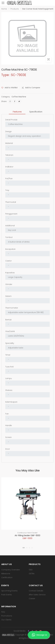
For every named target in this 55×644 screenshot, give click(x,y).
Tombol (9, 237)
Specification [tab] (36, 112)
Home (4, 9)
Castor (8, 261)
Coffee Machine (19, 97)
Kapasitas (10, 273)
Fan (7, 414)
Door (8, 449)
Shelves (9, 390)
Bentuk (8, 320)
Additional (10, 226)
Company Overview (11, 570)
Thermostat (11, 202)
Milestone (6, 574)
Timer (8, 355)
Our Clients (6, 620)
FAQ (3, 612)
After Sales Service (37, 595)
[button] (24, 548)
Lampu (9, 378)
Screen (8, 437)
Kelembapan (11, 402)
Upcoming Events (9, 591)
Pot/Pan (9, 179)
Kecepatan (10, 249)
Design (8, 132)
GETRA (32, 574)
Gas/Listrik (10, 331)
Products (15, 9)
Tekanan (9, 155)
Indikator (9, 167)
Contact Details (36, 591)
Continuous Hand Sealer (27, 533)
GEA (31, 570)
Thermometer (12, 308)
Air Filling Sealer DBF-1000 (27, 535)
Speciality (10, 343)
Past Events (7, 595)
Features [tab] (17, 112)
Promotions (7, 616)
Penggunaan (11, 214)
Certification (7, 577)
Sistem (8, 296)
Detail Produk (11, 120)
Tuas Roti (9, 367)
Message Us (39, 635)
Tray (7, 190)
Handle (9, 425)
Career (32, 599)
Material (9, 143)
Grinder (9, 284)
